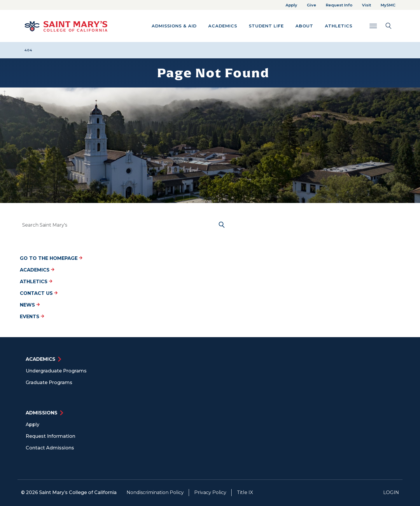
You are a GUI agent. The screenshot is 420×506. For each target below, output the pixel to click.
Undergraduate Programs (56, 371)
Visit (366, 5)
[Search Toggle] (380, 26)
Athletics (36, 282)
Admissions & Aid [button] (174, 26)
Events (32, 317)
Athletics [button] (339, 26)
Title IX (245, 492)
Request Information (50, 436)
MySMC (388, 5)
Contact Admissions (50, 448)
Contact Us (39, 293)
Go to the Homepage (51, 258)
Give (311, 5)
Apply (291, 5)
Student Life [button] (266, 26)
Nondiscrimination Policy (155, 492)
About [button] (304, 26)
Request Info (339, 5)
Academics (37, 270)
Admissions (42, 413)
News (30, 305)
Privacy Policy (210, 492)
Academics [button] (223, 26)
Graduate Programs (49, 382)
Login (391, 492)
